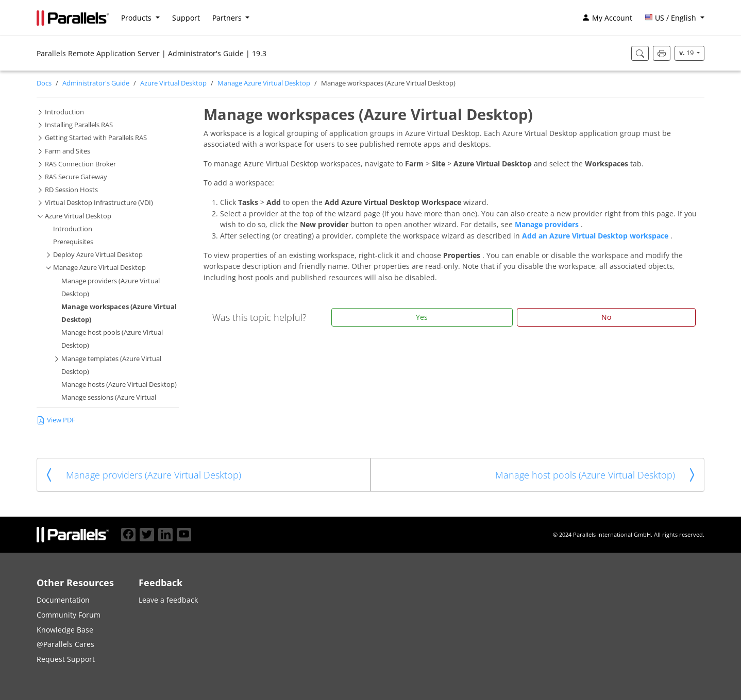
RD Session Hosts (71, 190)
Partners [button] (228, 18)
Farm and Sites (68, 151)
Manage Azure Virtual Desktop (264, 83)
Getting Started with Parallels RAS (96, 138)
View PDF (56, 420)
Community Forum (69, 615)
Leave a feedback (168, 600)
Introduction (64, 112)
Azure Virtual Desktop (173, 83)
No (606, 317)
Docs (44, 83)
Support (186, 18)
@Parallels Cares (65, 644)
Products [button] (137, 18)
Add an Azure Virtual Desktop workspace (596, 236)
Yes (422, 317)
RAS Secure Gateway (76, 177)
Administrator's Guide (96, 83)
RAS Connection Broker (80, 164)
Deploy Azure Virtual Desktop (98, 255)
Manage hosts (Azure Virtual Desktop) (119, 385)
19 (687, 53)
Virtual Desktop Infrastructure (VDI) (99, 203)
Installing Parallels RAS (79, 125)
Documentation (63, 600)
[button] (675, 18)
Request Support (66, 659)
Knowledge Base (65, 630)
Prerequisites (73, 242)
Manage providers (548, 224)
